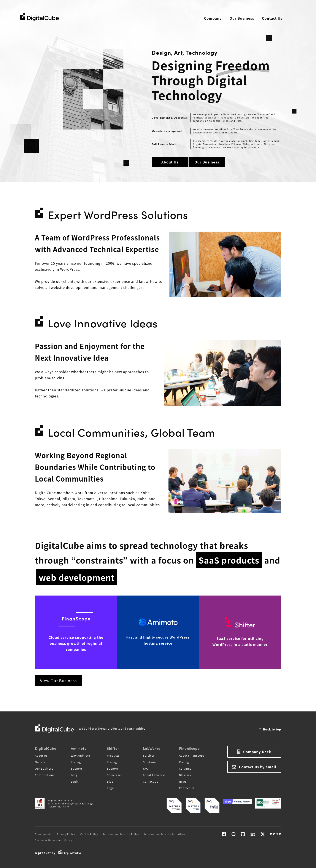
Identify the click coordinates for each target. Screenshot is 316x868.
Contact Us (272, 18)
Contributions (45, 775)
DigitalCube (46, 748)
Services (149, 755)
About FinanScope (192, 755)
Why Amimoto (80, 755)
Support (77, 768)
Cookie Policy (89, 834)
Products (113, 755)
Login (75, 781)
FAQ (146, 768)
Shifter (113, 748)
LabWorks (152, 748)
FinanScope (189, 748)
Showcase (114, 775)
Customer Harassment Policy (54, 840)
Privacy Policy (66, 834)
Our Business (242, 18)
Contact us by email (258, 767)
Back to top (272, 729)
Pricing (76, 762)
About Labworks (154, 775)
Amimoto (79, 748)
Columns (185, 768)
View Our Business (59, 681)
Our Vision (42, 762)
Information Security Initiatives (165, 834)
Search (293, 18)
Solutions (150, 762)
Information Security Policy (121, 834)
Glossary (185, 775)
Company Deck (257, 752)
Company (213, 18)
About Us (170, 162)
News (183, 781)
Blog (74, 775)
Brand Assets (43, 834)
